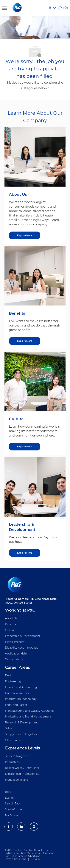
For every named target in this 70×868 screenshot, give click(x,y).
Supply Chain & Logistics (21, 734)
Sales (8, 728)
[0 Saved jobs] (63, 8)
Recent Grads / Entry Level (22, 768)
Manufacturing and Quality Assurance (30, 711)
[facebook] (9, 827)
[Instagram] (34, 827)
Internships (12, 762)
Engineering (13, 681)
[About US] (25, 235)
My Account (13, 815)
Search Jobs (13, 804)
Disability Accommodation (23, 648)
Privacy (36, 859)
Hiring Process (15, 642)
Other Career (14, 740)
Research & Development (21, 722)
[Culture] (25, 447)
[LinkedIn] (21, 827)
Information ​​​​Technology (21, 699)
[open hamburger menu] (5, 8)
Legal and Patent (16, 705)
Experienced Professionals (22, 774)
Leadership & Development (23, 636)
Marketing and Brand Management (28, 717)
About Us (11, 618)
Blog (8, 792)
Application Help (16, 654)
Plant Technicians (16, 780)
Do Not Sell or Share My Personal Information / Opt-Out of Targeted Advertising (30, 855)
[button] (52, 8)
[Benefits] (25, 341)
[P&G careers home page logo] (23, 8)
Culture (10, 630)
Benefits (10, 624)
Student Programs (17, 756)
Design (10, 675)
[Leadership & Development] (25, 553)
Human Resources (17, 693)
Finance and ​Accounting (21, 687)
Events (9, 798)
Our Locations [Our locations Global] (14, 659)
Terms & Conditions (15, 859)
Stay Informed (14, 809)
